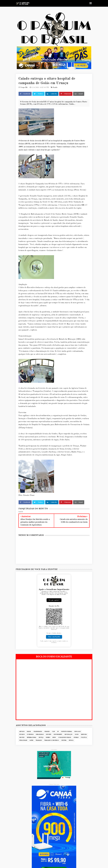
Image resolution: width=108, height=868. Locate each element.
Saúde (55, 87)
